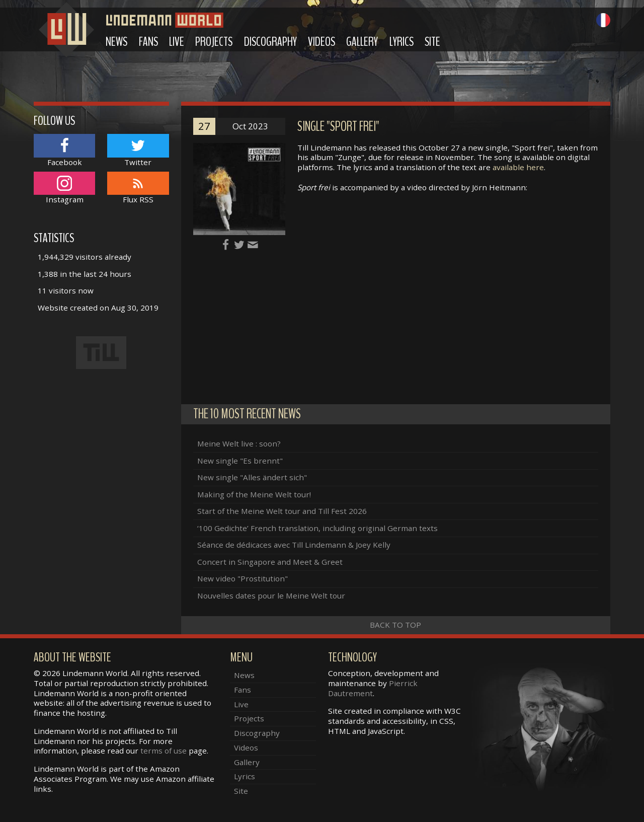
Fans (148, 42)
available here (518, 167)
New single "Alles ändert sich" (252, 477)
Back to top (395, 625)
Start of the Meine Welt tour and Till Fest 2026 (282, 511)
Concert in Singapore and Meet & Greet (270, 562)
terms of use (164, 751)
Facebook (64, 150)
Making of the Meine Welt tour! (254, 494)
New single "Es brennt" (240, 461)
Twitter (138, 150)
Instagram (64, 188)
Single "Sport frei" (338, 127)
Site (432, 42)
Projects (214, 42)
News (116, 42)
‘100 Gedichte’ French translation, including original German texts (317, 528)
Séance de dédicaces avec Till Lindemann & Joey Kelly (294, 545)
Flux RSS (138, 188)
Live (177, 42)
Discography (270, 42)
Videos (321, 42)
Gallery (362, 42)
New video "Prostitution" (243, 578)
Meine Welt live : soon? (239, 443)
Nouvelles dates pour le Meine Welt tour (271, 595)
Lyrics (401, 42)
